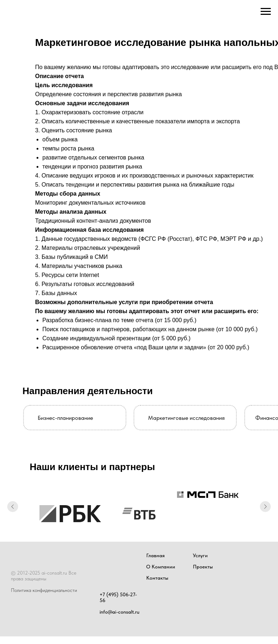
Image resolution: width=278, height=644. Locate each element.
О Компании (161, 567)
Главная (155, 555)
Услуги (200, 555)
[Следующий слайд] (265, 507)
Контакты (157, 578)
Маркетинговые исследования (186, 418)
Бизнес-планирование (65, 418)
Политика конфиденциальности (44, 590)
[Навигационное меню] (266, 12)
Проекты (203, 567)
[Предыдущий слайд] (13, 507)
